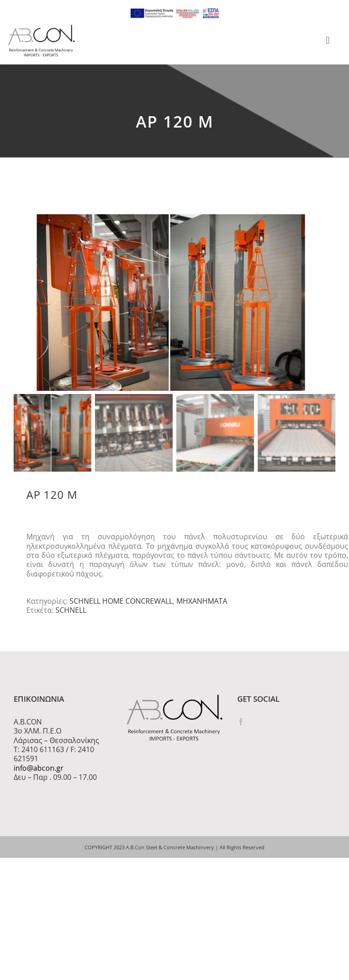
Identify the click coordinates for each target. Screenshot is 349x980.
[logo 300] (41, 27)
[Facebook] (241, 724)
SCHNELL (71, 612)
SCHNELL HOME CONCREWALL (121, 603)
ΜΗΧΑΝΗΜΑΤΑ (202, 603)
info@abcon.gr (39, 770)
